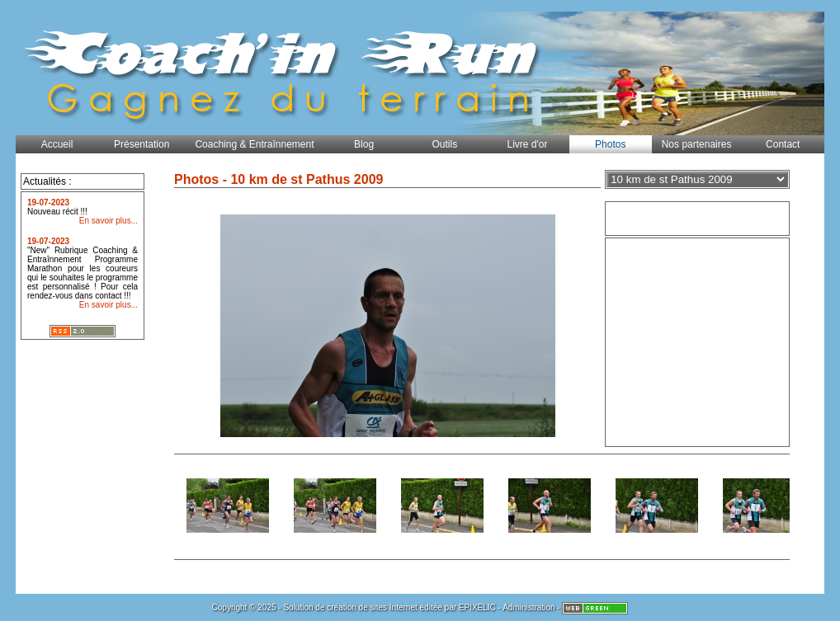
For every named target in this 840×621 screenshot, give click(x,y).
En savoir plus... (109, 221)
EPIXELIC (477, 607)
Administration (529, 607)
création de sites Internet (372, 607)
